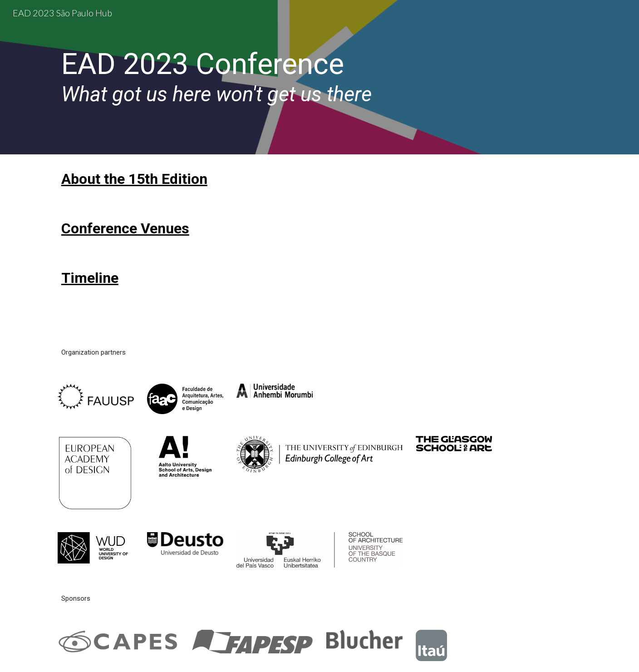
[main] (275, 77)
